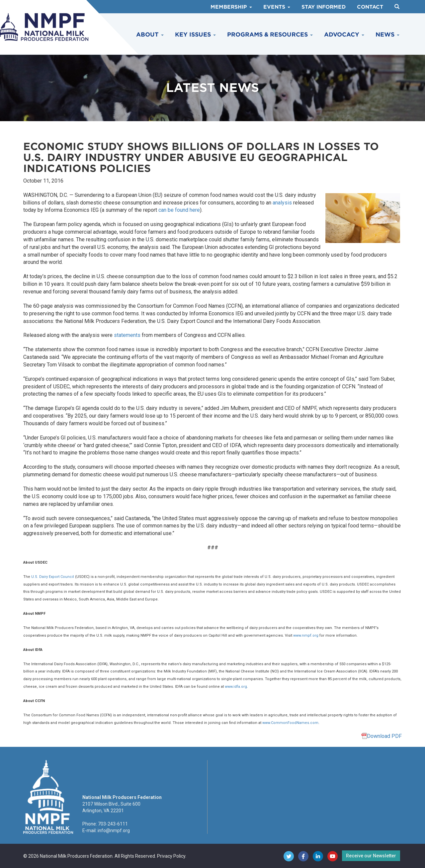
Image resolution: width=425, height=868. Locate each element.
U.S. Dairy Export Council (53, 577)
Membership (231, 7)
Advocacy (344, 35)
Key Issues (195, 35)
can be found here (179, 210)
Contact (370, 7)
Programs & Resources (270, 35)
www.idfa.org (236, 687)
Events (277, 7)
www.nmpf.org (306, 635)
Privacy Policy (171, 856)
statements (127, 335)
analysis (282, 203)
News (387, 35)
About (150, 35)
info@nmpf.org (114, 830)
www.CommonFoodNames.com (290, 723)
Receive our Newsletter (371, 856)
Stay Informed (324, 7)
